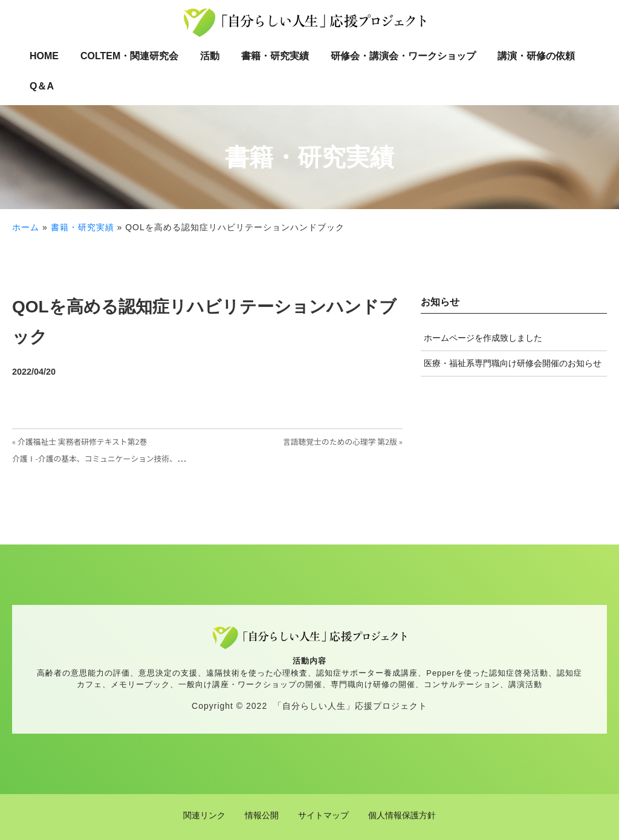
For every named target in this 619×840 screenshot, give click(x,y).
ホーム (26, 227)
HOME (44, 56)
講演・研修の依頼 (536, 56)
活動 (210, 56)
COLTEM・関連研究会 (129, 56)
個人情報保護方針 (402, 815)
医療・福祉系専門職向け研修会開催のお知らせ (513, 363)
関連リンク (204, 815)
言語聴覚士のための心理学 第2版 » (343, 441)
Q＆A (42, 86)
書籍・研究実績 (275, 56)
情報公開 (262, 815)
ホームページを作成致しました (483, 338)
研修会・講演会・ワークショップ (403, 56)
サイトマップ (323, 815)
